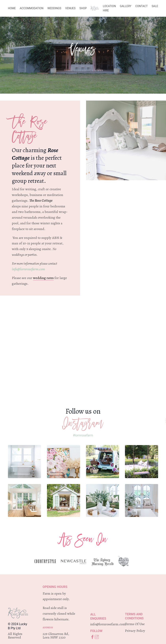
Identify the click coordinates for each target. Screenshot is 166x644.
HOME (12, 8)
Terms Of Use (135, 624)
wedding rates (43, 278)
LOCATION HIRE (109, 8)
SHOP (83, 8)
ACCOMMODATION (32, 8)
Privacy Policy (135, 631)
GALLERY (126, 6)
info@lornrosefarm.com (28, 269)
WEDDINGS (54, 8)
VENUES (70, 8)
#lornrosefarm (83, 435)
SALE (155, 6)
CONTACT (141, 6)
